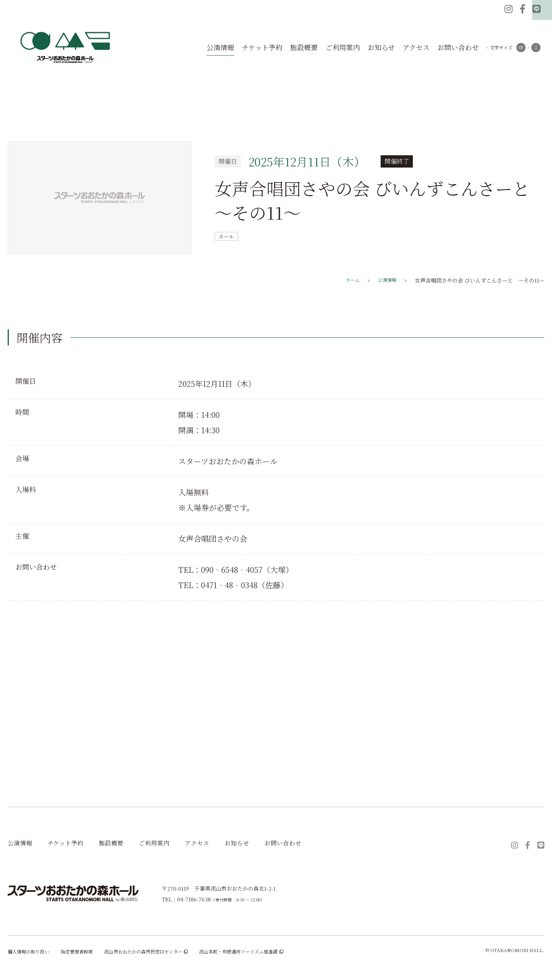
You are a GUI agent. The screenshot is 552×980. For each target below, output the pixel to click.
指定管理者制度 (86, 954)
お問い (458, 48)
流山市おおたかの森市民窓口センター (165, 954)
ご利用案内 (167, 844)
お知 (381, 48)
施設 (304, 48)
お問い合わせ (305, 844)
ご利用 (343, 48)
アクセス (213, 844)
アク (416, 48)
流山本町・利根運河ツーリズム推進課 (273, 954)
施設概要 (120, 844)
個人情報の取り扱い (32, 954)
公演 (220, 48)
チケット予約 (71, 844)
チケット (262, 48)
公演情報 (21, 844)
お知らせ (255, 844)
